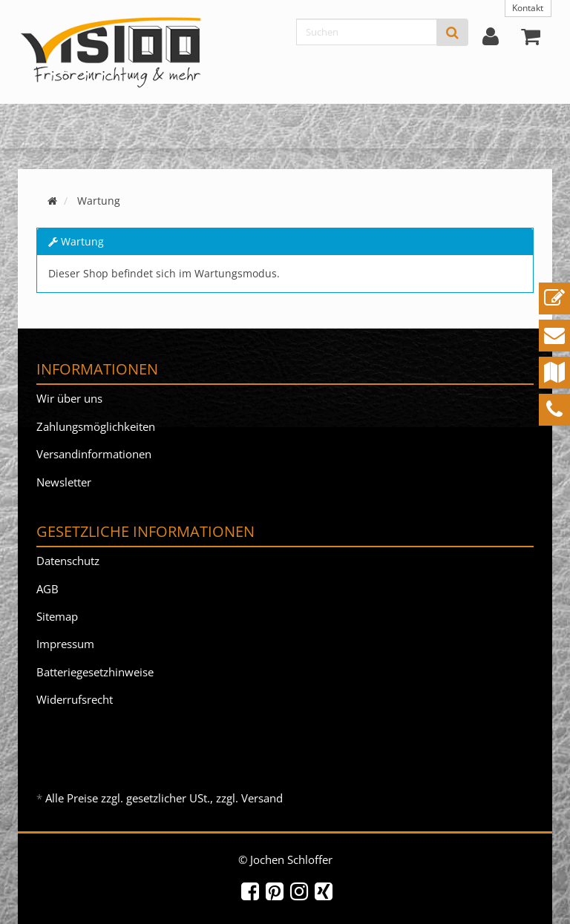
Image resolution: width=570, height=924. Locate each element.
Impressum (65, 644)
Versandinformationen (94, 454)
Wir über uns (69, 398)
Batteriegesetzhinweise (95, 672)
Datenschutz (68, 561)
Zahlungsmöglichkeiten (96, 426)
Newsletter (64, 482)
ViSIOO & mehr (404, 126)
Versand (262, 798)
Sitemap (57, 616)
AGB (47, 589)
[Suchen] (367, 32)
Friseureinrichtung (76, 126)
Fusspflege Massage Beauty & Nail (245, 126)
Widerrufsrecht (75, 699)
